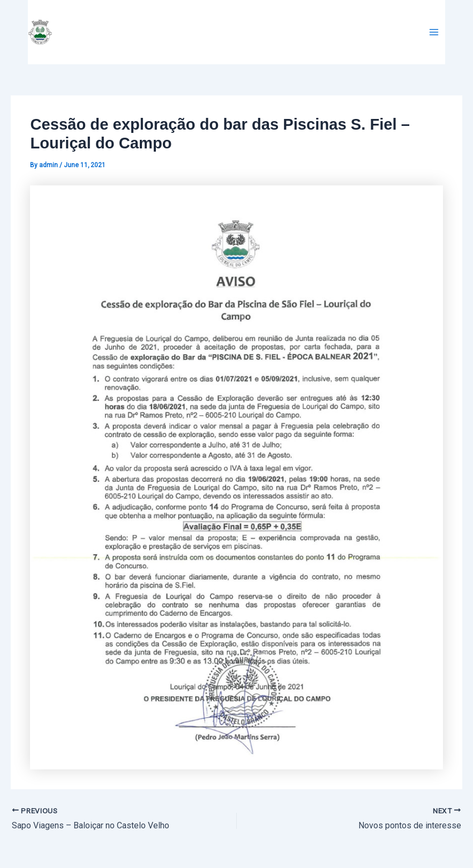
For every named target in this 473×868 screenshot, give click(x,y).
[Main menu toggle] (434, 32)
